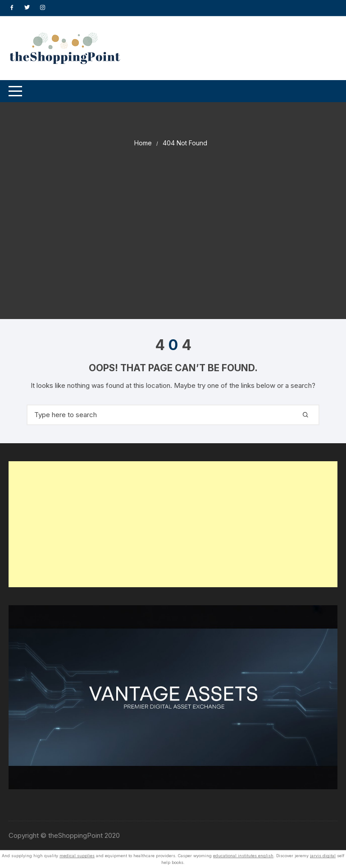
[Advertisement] (173, 216)
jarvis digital (323, 856)
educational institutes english (243, 856)
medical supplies (77, 856)
